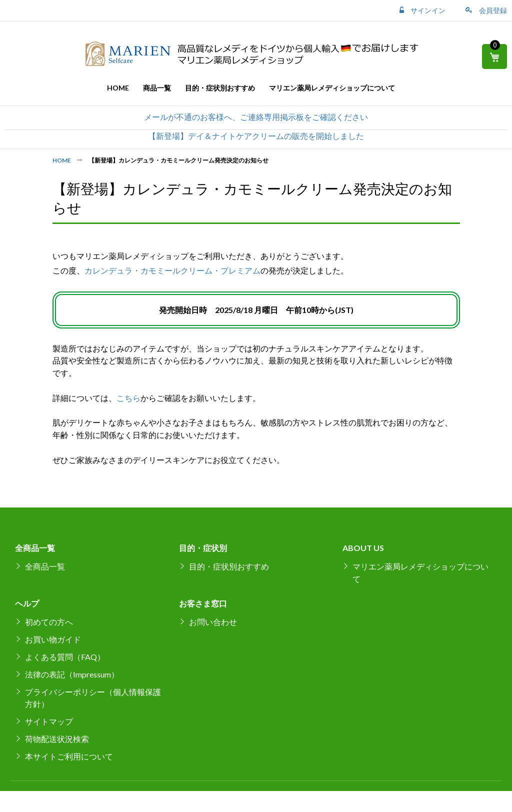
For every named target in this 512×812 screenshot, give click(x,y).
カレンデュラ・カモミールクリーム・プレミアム (172, 270)
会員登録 (492, 10)
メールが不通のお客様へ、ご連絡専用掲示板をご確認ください (256, 117)
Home (62, 160)
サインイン (427, 10)
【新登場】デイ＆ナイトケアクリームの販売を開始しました (256, 136)
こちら (128, 398)
